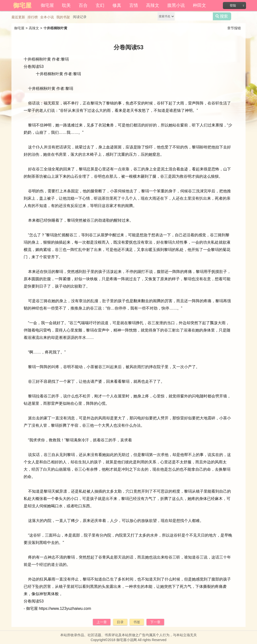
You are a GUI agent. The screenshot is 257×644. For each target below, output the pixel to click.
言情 (134, 5)
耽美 (66, 5)
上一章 (102, 622)
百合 (83, 5)
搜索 (222, 16)
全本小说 (47, 17)
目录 (120, 622)
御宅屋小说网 (127, 640)
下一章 (155, 622)
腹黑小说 (176, 5)
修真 (117, 5)
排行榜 (33, 17)
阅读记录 (80, 17)
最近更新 (18, 17)
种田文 (199, 5)
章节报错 (234, 28)
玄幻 (100, 5)
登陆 (233, 5)
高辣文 (153, 5)
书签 (137, 622)
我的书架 (63, 17)
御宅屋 (47, 5)
